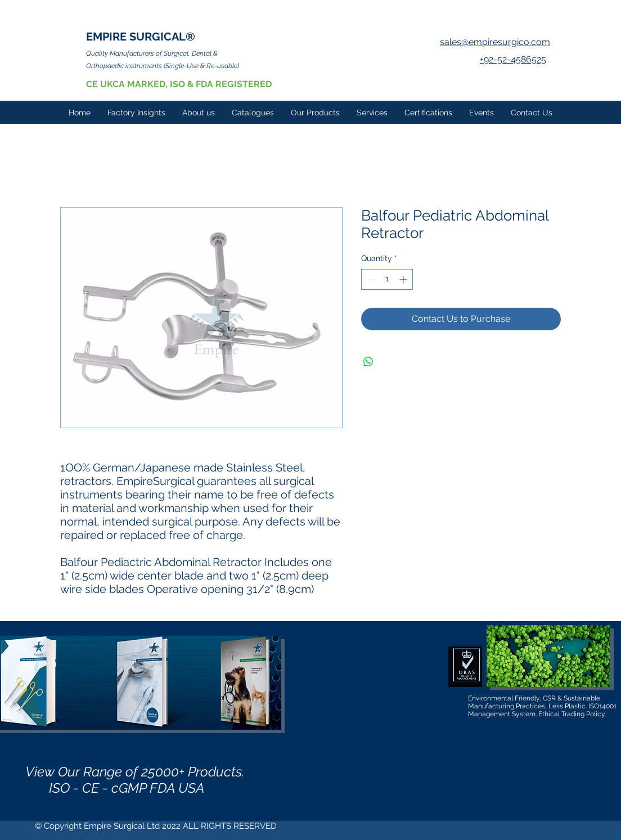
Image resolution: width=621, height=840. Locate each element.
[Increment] (404, 279)
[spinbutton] (387, 279)
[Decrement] (370, 279)
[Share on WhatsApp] (368, 362)
